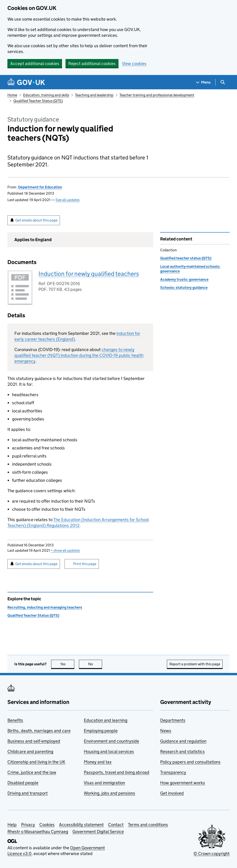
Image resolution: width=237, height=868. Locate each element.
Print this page (85, 564)
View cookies (134, 64)
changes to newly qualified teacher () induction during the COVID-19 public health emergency (79, 355)
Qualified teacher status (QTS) (186, 258)
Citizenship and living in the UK (36, 762)
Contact (116, 825)
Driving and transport (28, 793)
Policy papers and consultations (190, 762)
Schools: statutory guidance (184, 288)
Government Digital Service (98, 832)
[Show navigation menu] (203, 82)
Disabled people (23, 783)
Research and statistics (182, 751)
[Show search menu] (223, 82)
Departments (173, 720)
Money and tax (98, 762)
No (95, 664)
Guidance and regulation (183, 741)
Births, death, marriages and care (39, 731)
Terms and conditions (148, 825)
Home (12, 95)
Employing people (101, 731)
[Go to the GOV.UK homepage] (26, 82)
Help (12, 825)
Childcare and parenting (30, 751)
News (166, 731)
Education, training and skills (46, 95)
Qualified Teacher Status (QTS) (38, 101)
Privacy (28, 825)
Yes (67, 664)
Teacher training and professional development (157, 95)
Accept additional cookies (35, 64)
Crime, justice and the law (32, 772)
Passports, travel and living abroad (117, 772)
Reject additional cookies (92, 64)
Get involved (172, 793)
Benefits (15, 720)
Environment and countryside (111, 741)
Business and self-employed (34, 741)
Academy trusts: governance (184, 279)
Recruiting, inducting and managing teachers (45, 607)
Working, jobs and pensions (109, 793)
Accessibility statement (81, 825)
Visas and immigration (104, 783)
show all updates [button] (65, 550)
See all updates (68, 200)
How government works (183, 783)
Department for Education (40, 187)
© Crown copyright (212, 854)
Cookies (47, 825)
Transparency (173, 772)
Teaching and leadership (94, 95)
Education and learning (106, 720)
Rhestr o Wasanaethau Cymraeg (38, 832)
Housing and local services (109, 751)
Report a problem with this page (195, 664)
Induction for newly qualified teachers (89, 274)
